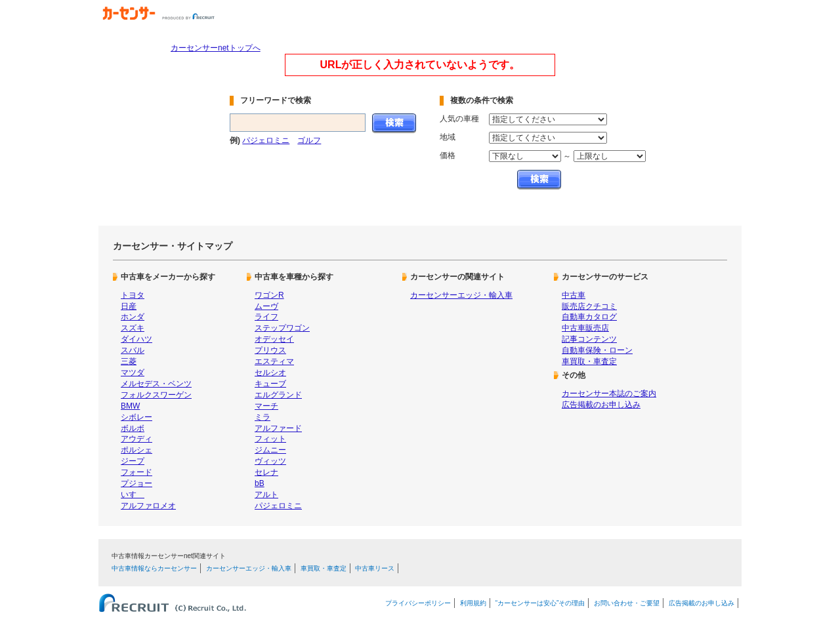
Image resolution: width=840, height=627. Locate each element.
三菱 (129, 361)
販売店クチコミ (589, 306)
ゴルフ (309, 140)
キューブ (270, 384)
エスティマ (274, 361)
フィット (270, 439)
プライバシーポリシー (418, 603)
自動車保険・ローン (597, 350)
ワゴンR (269, 295)
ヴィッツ (270, 461)
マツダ (133, 373)
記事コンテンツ (589, 339)
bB (260, 483)
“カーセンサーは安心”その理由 (540, 603)
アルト (266, 495)
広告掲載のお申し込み (601, 405)
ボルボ (133, 428)
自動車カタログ (589, 317)
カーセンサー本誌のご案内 (609, 394)
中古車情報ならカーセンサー (154, 568)
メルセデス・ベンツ (156, 384)
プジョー (136, 483)
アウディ (136, 439)
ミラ (262, 417)
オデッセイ (274, 339)
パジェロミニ (266, 140)
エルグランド (278, 395)
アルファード (278, 428)
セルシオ (270, 373)
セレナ (266, 472)
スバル (133, 350)
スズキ (133, 328)
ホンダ (133, 317)
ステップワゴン (282, 328)
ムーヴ (266, 306)
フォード (136, 472)
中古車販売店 (585, 328)
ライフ (266, 317)
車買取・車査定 (589, 361)
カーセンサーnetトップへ (216, 48)
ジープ (133, 461)
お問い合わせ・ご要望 (627, 603)
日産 (129, 306)
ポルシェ (136, 450)
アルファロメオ (148, 506)
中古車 (574, 295)
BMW (130, 406)
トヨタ (133, 295)
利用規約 (473, 603)
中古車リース (375, 568)
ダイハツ (136, 339)
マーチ (266, 406)
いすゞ (133, 495)
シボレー (136, 417)
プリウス (270, 350)
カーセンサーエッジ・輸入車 (461, 295)
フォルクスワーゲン (156, 395)
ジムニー (270, 450)
